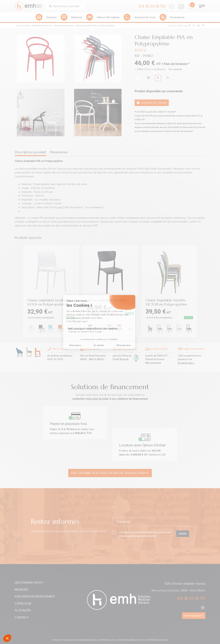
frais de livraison (176, 64)
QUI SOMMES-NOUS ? (29, 582)
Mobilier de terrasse (42, 26)
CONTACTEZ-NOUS (152, 103)
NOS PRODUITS (194, 616)
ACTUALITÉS (23, 610)
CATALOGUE (23, 603)
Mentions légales (107, 640)
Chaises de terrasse (64, 26)
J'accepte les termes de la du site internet (142, 534)
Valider (183, 534)
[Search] (69, 6)
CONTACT (22, 617)
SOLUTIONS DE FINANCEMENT (35, 596)
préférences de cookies (158, 640)
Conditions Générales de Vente (131, 640)
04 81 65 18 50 (191, 598)
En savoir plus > (186, 363)
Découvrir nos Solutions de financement (110, 473)
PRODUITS (21, 590)
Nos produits (23, 26)
